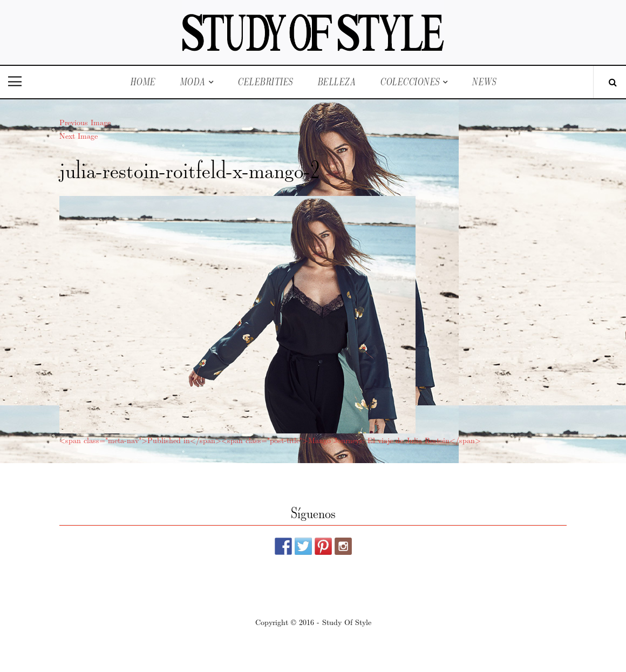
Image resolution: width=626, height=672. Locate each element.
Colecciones (410, 82)
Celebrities (265, 82)
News (484, 82)
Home (143, 82)
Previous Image (85, 122)
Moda (193, 82)
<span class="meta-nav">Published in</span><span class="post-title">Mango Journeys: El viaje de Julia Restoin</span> (270, 440)
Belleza (337, 82)
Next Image (79, 135)
